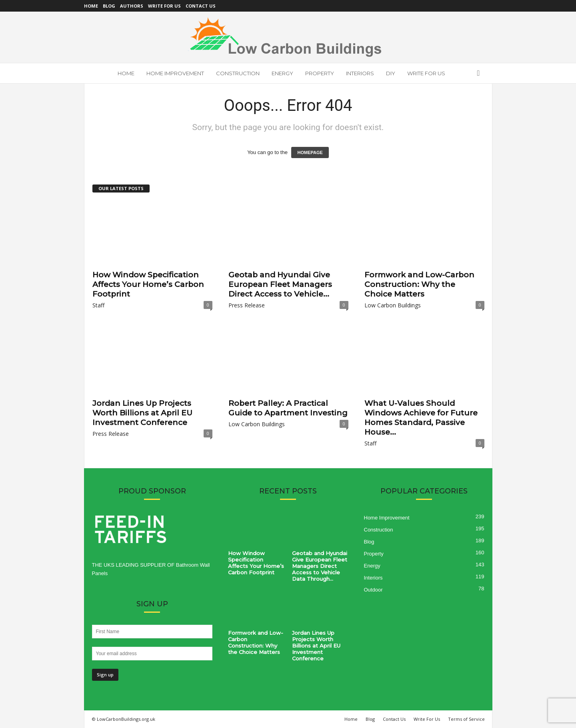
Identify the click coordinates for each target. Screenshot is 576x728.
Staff (98, 305)
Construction (238, 73)
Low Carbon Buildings (393, 305)
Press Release (247, 305)
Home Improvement (175, 73)
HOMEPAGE (310, 152)
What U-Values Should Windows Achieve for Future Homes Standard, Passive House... (421, 418)
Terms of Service (466, 719)
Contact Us (201, 6)
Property (320, 73)
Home (91, 6)
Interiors (360, 73)
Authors (132, 6)
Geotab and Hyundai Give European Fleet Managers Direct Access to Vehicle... (280, 284)
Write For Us (164, 6)
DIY (391, 73)
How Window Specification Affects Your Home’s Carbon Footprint (148, 284)
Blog (109, 6)
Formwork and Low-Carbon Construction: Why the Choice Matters (419, 284)
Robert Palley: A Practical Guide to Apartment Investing (288, 408)
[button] (480, 73)
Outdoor (373, 590)
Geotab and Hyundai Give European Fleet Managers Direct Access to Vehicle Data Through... (320, 566)
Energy (282, 73)
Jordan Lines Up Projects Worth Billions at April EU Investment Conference (142, 413)
